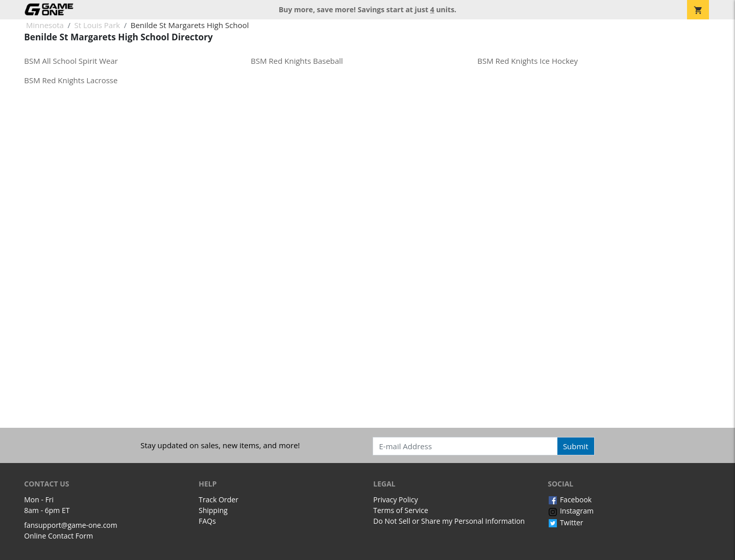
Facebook (570, 500)
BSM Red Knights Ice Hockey (528, 61)
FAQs (207, 521)
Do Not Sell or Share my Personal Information (449, 521)
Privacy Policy (395, 500)
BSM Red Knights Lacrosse (71, 80)
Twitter (565, 522)
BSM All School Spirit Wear (71, 61)
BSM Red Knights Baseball (297, 61)
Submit (576, 446)
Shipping (213, 510)
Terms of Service (401, 510)
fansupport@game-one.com (71, 525)
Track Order (218, 500)
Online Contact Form (58, 536)
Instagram (571, 511)
